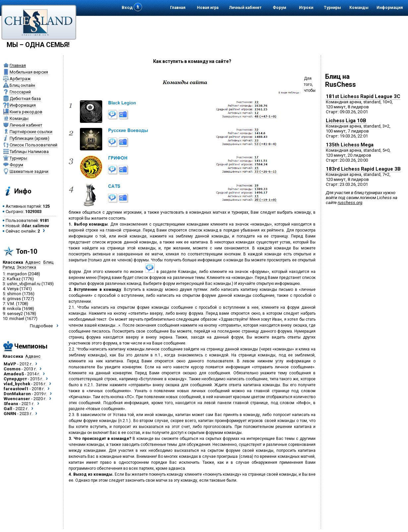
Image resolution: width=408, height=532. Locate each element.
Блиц (48, 262)
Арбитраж (20, 79)
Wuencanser (17, 399)
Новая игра (208, 8)
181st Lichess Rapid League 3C (363, 96)
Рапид (9, 267)
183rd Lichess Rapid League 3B (363, 169)
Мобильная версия (29, 72)
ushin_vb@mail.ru (24, 284)
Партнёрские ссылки (31, 132)
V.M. (11, 304)
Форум (280, 8)
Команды (359, 8)
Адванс (33, 262)
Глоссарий (20, 92)
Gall (8, 409)
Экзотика (26, 267)
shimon (14, 294)
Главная (178, 8)
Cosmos (12, 369)
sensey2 (15, 314)
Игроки (306, 8)
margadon (17, 274)
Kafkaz (14, 279)
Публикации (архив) (29, 138)
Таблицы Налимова (29, 152)
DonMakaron (17, 394)
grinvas (14, 299)
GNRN (10, 414)
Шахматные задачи (29, 171)
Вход (127, 7)
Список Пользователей (33, 145)
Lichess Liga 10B (346, 121)
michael (17, 319)
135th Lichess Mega (350, 145)
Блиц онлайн (22, 85)
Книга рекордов (26, 112)
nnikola (14, 309)
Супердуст (15, 379)
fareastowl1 (16, 389)
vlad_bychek (17, 384)
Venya (13, 289)
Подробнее (41, 326)
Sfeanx (11, 404)
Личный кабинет (245, 8)
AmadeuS (14, 374)
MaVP (10, 364)
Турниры (332, 8)
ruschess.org (350, 203)
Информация (390, 8)
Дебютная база (25, 99)
